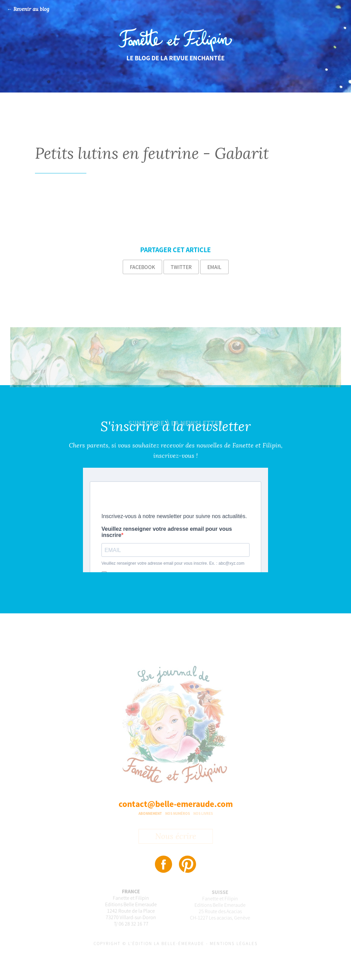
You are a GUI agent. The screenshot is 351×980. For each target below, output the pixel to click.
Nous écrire (175, 837)
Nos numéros (178, 813)
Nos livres (203, 813)
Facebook (142, 267)
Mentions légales (234, 944)
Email (214, 267)
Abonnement (150, 813)
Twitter (181, 267)
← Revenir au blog (28, 9)
